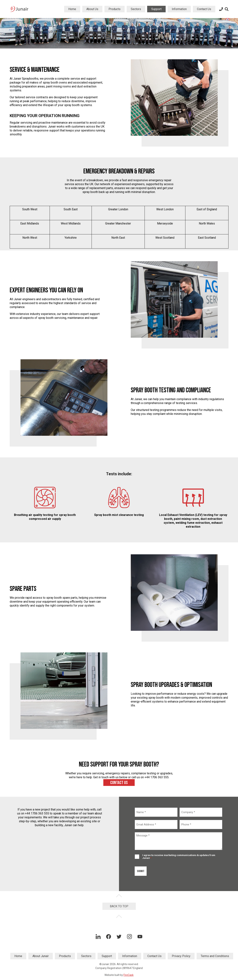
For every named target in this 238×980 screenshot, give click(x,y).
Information (179, 9)
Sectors (136, 9)
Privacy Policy (181, 956)
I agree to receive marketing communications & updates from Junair (179, 857)
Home (72, 9)
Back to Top (119, 906)
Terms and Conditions (215, 956)
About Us (92, 9)
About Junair (41, 956)
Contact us (119, 783)
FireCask (129, 975)
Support (156, 9)
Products (115, 9)
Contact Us (204, 9)
